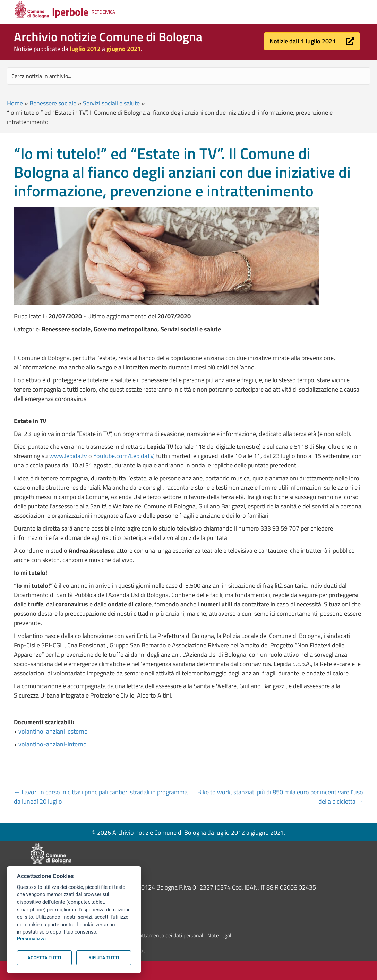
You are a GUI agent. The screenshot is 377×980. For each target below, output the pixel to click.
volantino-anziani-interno (53, 744)
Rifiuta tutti (104, 958)
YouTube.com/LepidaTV (123, 456)
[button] (312, 41)
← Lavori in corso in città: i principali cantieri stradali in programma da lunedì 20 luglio (101, 797)
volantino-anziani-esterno (53, 731)
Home (15, 103)
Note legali (220, 935)
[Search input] (188, 76)
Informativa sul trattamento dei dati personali (152, 935)
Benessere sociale (53, 103)
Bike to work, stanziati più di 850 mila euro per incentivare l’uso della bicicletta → (280, 797)
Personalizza (31, 939)
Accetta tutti (44, 958)
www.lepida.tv (68, 456)
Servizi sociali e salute (111, 103)
